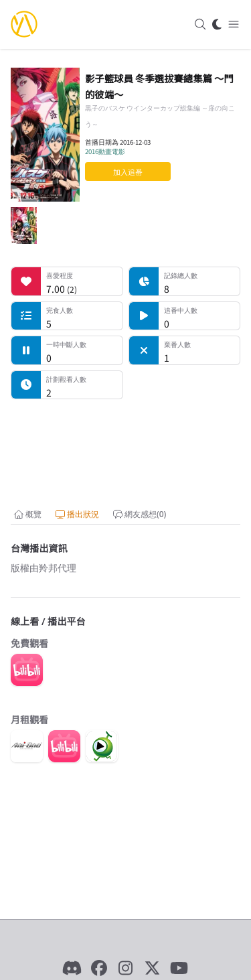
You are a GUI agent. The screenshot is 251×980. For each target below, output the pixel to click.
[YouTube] (179, 968)
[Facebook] (99, 968)
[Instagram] (126, 968)
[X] (153, 968)
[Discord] (72, 968)
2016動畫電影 (105, 151)
